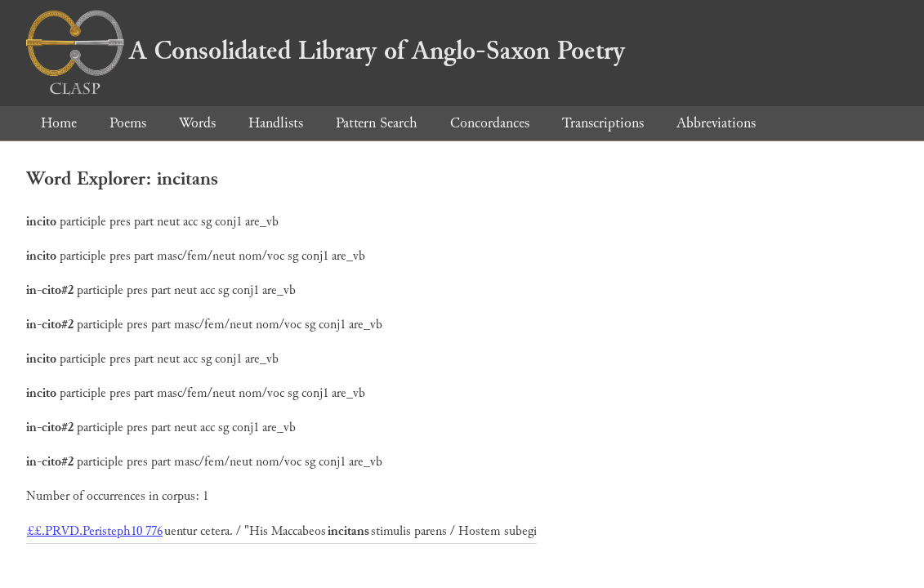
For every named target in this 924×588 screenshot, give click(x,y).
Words (197, 123)
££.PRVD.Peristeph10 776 (95, 531)
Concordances (490, 123)
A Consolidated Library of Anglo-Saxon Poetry (326, 51)
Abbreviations (716, 123)
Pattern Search (377, 123)
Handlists (276, 123)
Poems (128, 123)
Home (59, 123)
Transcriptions (603, 123)
